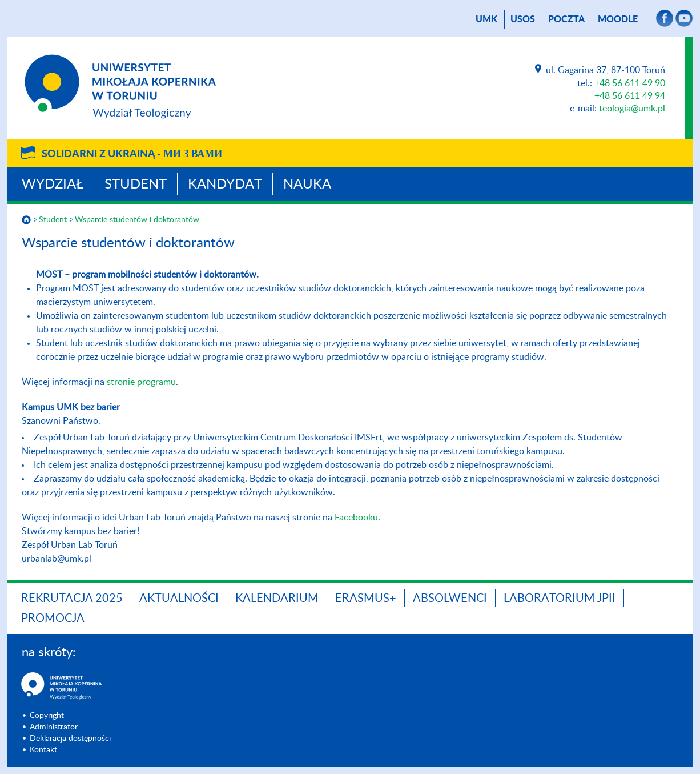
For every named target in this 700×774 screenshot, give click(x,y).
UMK (486, 19)
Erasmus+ (366, 599)
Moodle (618, 19)
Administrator (54, 727)
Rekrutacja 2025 (72, 599)
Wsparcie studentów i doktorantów (137, 220)
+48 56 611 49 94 (630, 96)
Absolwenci (450, 599)
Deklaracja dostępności (70, 739)
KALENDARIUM (277, 599)
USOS (523, 19)
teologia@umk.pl (632, 109)
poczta (566, 19)
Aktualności (179, 599)
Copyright (47, 716)
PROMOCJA (53, 619)
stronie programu (141, 382)
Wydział (53, 185)
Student (136, 185)
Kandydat (225, 185)
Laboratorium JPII (560, 599)
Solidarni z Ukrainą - (132, 154)
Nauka (307, 185)
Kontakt (43, 750)
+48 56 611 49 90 (630, 83)
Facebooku (356, 518)
